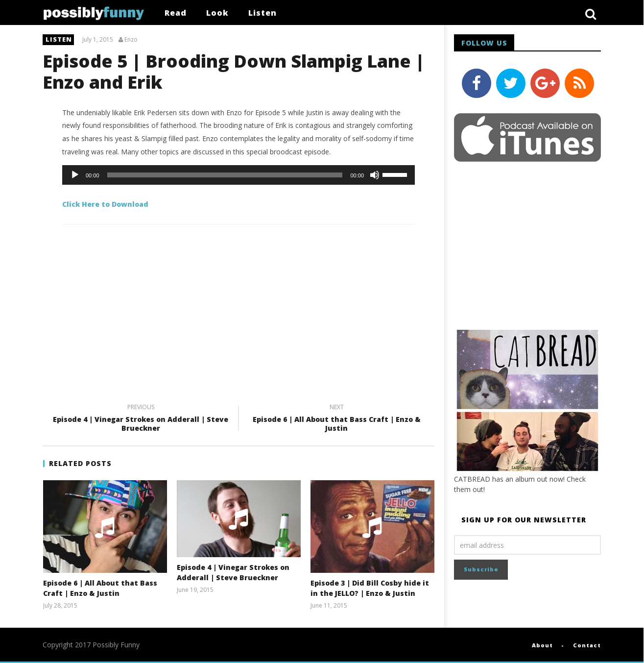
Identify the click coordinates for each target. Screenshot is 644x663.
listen (59, 39)
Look (217, 13)
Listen (262, 13)
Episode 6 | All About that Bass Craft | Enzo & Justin (336, 419)
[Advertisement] (239, 322)
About (542, 645)
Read (176, 13)
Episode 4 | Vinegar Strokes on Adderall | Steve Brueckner (141, 419)
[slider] (225, 175)
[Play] (75, 175)
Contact (587, 645)
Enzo (131, 40)
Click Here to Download (105, 204)
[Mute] (375, 175)
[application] (239, 175)
